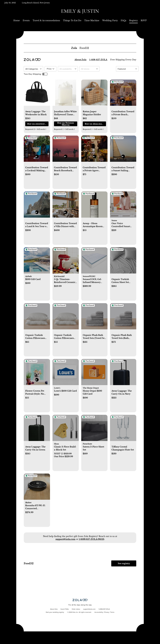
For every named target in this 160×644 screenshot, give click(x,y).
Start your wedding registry (55, 612)
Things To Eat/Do (72, 20)
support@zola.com (65, 539)
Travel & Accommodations (46, 20)
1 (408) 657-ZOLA (104, 609)
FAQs (123, 20)
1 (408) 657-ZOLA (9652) (91, 539)
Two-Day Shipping (32, 74)
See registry (124, 563)
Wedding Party (110, 20)
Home (17, 20)
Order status (76, 609)
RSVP (144, 20)
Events (26, 20)
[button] (37, 94)
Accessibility (99, 612)
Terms (112, 612)
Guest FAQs (65, 609)
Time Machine (92, 20)
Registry (133, 20)
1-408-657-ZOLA (98, 60)
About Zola (80, 60)
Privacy (107, 612)
